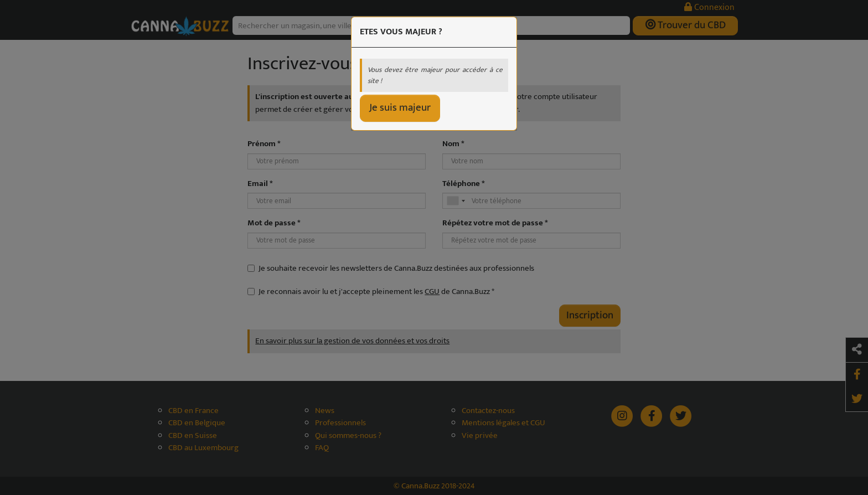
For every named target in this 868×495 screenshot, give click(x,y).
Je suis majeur (400, 108)
